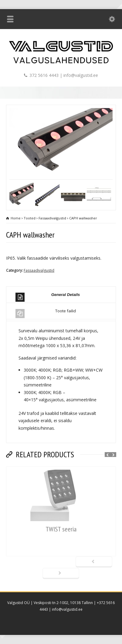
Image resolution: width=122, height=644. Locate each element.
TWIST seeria (61, 529)
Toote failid (46, 313)
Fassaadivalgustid (39, 270)
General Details (48, 297)
